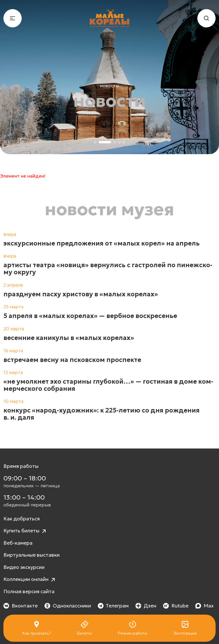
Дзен (146, 606)
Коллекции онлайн (30, 580)
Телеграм (113, 606)
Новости (109, 86)
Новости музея (109, 209)
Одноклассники (68, 606)
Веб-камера (18, 543)
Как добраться (22, 519)
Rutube (176, 606)
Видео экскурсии (24, 567)
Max (204, 606)
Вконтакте (21, 606)
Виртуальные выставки (32, 555)
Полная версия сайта (29, 591)
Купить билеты (25, 531)
